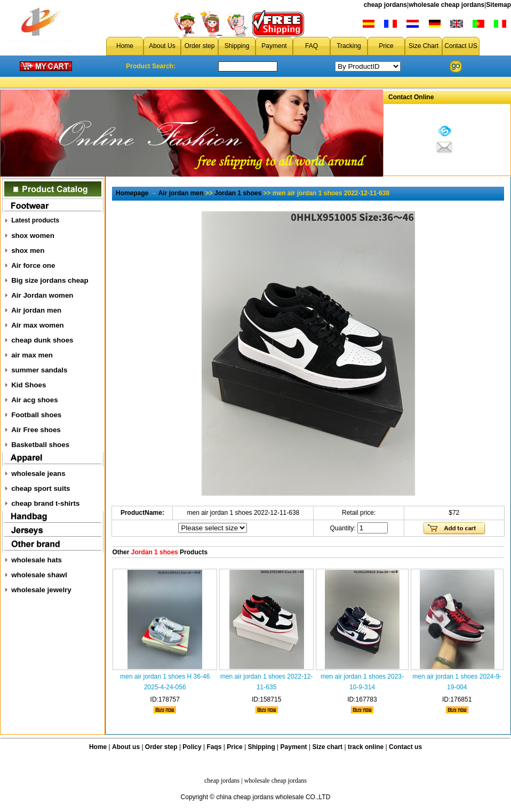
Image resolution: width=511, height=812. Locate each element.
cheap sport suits (41, 488)
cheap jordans (385, 5)
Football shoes (36, 415)
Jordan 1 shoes (238, 193)
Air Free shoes (36, 430)
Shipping (237, 46)
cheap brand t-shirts (45, 503)
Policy (192, 747)
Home (125, 46)
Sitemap (498, 5)
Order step (200, 46)
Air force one (33, 265)
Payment (274, 46)
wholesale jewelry (41, 590)
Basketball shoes (40, 445)
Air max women (38, 325)
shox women (33, 236)
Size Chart (424, 46)
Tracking (349, 46)
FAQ (312, 46)
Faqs (214, 747)
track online (366, 747)
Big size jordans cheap (50, 280)
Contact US (461, 46)
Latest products (35, 220)
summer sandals (39, 370)
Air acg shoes (34, 400)
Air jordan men (36, 310)
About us (126, 747)
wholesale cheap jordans (446, 5)
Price (386, 46)
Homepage (132, 193)
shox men (28, 250)
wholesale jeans (38, 473)
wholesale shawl (39, 575)
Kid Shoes (29, 385)
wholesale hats (37, 560)
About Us (162, 46)
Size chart (327, 747)
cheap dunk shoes (42, 340)
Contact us (405, 747)
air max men (32, 355)
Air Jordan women (42, 295)
